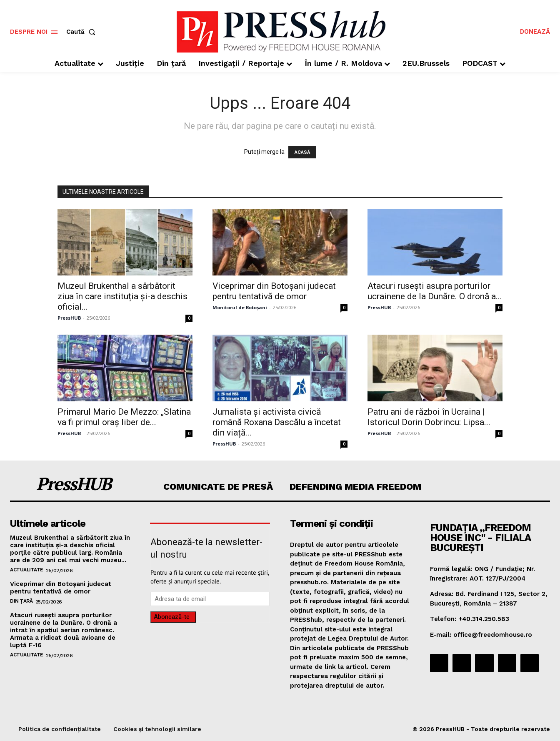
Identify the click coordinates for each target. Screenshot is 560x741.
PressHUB (69, 318)
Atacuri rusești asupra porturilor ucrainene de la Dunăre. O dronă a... (435, 291)
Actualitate (27, 570)
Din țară (21, 601)
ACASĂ (302, 152)
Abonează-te (172, 617)
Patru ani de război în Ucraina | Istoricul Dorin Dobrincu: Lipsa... (429, 417)
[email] (210, 599)
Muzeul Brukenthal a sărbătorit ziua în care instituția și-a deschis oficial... (122, 296)
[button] (82, 32)
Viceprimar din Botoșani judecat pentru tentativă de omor (274, 291)
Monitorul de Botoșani (240, 307)
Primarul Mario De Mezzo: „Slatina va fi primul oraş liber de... (124, 417)
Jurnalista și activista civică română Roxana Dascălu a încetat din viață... (277, 422)
